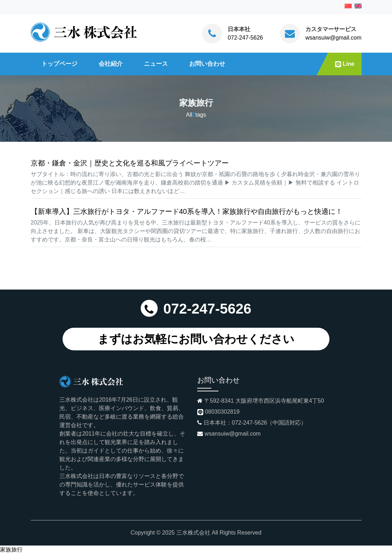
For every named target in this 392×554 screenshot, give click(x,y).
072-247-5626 (245, 38)
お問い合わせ (207, 64)
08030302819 (222, 412)
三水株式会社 (193, 533)
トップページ (59, 64)
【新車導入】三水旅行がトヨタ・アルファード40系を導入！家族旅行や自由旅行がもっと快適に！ (187, 211)
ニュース (156, 64)
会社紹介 (111, 64)
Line (345, 64)
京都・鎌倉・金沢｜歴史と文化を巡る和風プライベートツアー (130, 163)
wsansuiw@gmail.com (334, 38)
